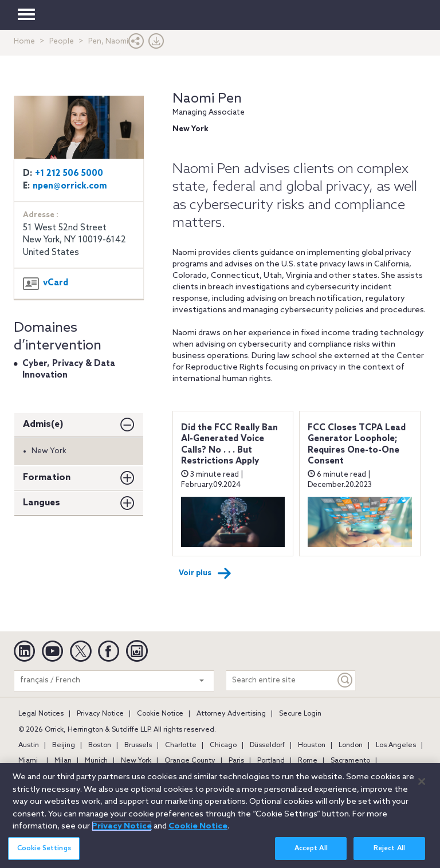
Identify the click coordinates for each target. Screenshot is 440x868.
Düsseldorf (267, 745)
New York (136, 761)
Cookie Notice (160, 714)
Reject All (389, 853)
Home (24, 42)
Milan (63, 761)
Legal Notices (41, 714)
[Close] (422, 786)
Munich (96, 761)
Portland (271, 761)
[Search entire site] (281, 680)
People (62, 42)
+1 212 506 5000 (69, 174)
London (351, 745)
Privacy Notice (100, 714)
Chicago (223, 745)
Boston (100, 745)
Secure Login (300, 714)
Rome (308, 761)
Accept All (311, 853)
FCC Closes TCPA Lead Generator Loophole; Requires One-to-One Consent (357, 445)
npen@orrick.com (70, 186)
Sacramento (350, 761)
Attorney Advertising (231, 714)
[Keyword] (345, 680)
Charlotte (181, 745)
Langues (42, 503)
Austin (29, 745)
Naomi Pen (207, 99)
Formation (47, 478)
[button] (136, 44)
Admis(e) (43, 424)
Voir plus (205, 574)
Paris (236, 761)
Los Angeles (396, 745)
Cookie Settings (44, 853)
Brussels (138, 745)
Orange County (190, 761)
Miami (28, 761)
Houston (312, 745)
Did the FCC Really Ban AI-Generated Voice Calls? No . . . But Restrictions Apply (229, 445)
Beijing (64, 745)
